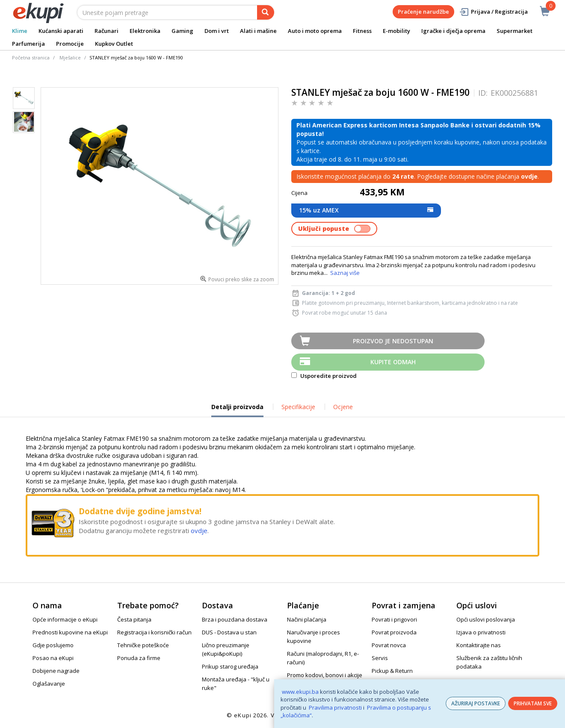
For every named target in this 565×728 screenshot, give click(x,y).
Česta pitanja (134, 619)
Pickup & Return (392, 671)
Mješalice (70, 57)
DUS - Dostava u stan (229, 632)
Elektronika (145, 31)
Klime (20, 31)
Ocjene (343, 407)
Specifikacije (298, 407)
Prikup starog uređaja (230, 666)
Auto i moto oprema (315, 31)
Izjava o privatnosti (481, 632)
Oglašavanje (49, 684)
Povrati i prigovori (394, 619)
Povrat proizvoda (394, 632)
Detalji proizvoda (237, 410)
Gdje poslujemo (53, 645)
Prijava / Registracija (493, 12)
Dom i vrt (217, 31)
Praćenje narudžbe (423, 12)
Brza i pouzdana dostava (235, 619)
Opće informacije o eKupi (65, 619)
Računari (106, 31)
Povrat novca (389, 645)
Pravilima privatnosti (335, 707)
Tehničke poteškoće (143, 645)
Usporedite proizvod (324, 376)
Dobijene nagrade (56, 671)
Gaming (182, 31)
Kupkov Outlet (114, 44)
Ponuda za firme (139, 658)
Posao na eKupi (53, 658)
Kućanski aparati (61, 31)
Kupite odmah (393, 362)
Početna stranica (31, 57)
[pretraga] (266, 12)
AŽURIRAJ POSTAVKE (476, 703)
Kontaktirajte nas (479, 645)
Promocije (70, 44)
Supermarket (515, 31)
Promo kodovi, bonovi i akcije (325, 675)
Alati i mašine (258, 31)
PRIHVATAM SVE (533, 703)
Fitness (362, 31)
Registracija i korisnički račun (154, 632)
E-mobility (396, 31)
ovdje (199, 531)
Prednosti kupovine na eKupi (70, 632)
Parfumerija (28, 44)
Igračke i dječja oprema (453, 31)
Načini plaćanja (307, 619)
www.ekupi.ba (300, 692)
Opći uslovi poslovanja (486, 619)
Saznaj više (345, 273)
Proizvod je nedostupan (393, 341)
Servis (380, 658)
